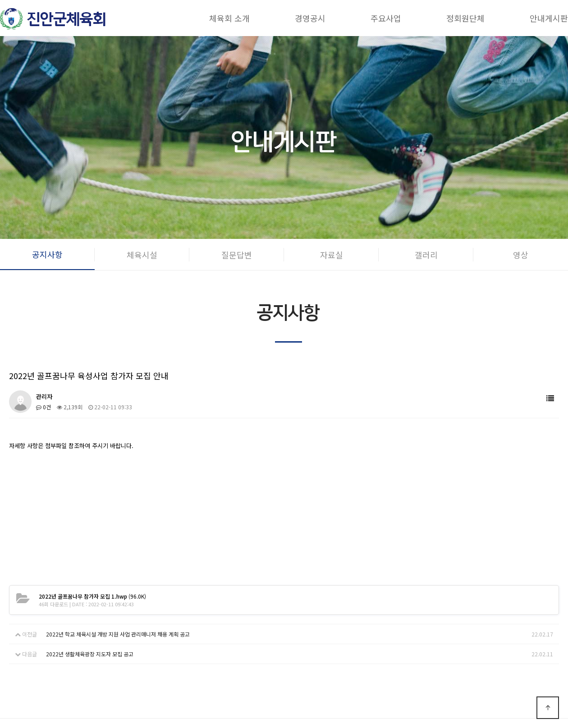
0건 (44, 407)
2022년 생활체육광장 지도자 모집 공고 (90, 654)
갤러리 (426, 255)
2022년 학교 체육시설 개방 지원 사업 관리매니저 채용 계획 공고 (118, 634)
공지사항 (47, 254)
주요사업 (386, 18)
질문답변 (237, 255)
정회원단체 (465, 18)
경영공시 (310, 18)
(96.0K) (92, 596)
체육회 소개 (229, 18)
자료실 (332, 255)
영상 (521, 255)
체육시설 (142, 255)
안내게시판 (549, 18)
